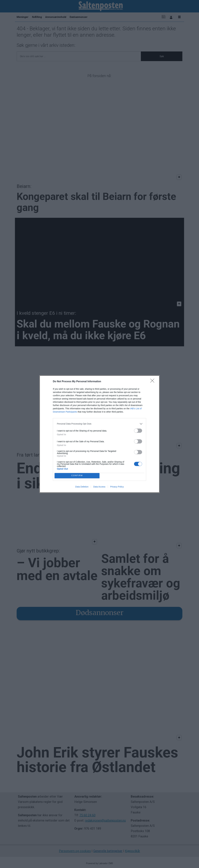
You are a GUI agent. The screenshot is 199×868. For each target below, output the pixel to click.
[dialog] (99, 434)
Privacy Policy (117, 487)
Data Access (99, 487)
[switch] (138, 431)
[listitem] (99, 424)
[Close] (153, 382)
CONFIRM (77, 476)
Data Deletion (82, 487)
